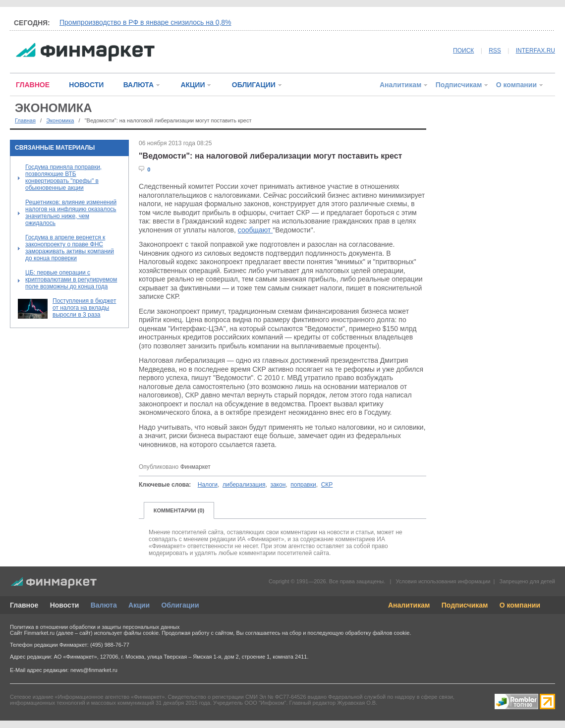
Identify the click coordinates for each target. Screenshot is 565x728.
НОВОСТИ (86, 85)
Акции (139, 605)
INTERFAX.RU (536, 51)
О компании (516, 85)
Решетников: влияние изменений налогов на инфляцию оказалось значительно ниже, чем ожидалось (71, 213)
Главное (24, 605)
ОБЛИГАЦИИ (254, 85)
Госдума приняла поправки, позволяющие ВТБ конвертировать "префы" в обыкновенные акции (63, 177)
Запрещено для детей (527, 581)
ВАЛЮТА (139, 85)
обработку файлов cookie (377, 633)
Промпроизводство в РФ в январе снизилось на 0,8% (145, 22)
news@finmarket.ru (94, 670)
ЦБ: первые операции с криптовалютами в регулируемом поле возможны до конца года (71, 280)
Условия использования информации (443, 581)
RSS (495, 51)
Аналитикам (400, 85)
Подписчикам (459, 85)
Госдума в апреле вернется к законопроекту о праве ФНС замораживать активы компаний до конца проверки (70, 248)
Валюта (104, 605)
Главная (25, 120)
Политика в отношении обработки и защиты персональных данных (95, 627)
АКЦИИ (193, 85)
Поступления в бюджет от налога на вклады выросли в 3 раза (84, 308)
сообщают (255, 230)
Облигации (180, 605)
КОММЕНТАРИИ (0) (179, 510)
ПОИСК (463, 51)
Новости (65, 605)
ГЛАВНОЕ (33, 85)
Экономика (60, 120)
